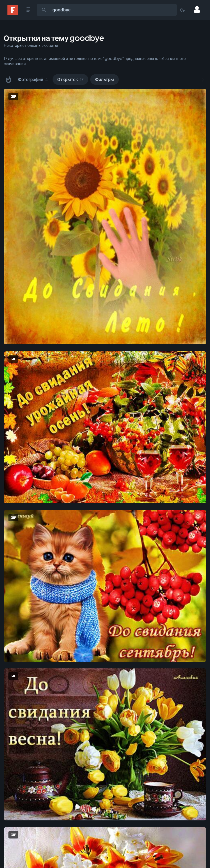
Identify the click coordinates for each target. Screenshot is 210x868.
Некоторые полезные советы (31, 45)
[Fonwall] (13, 14)
